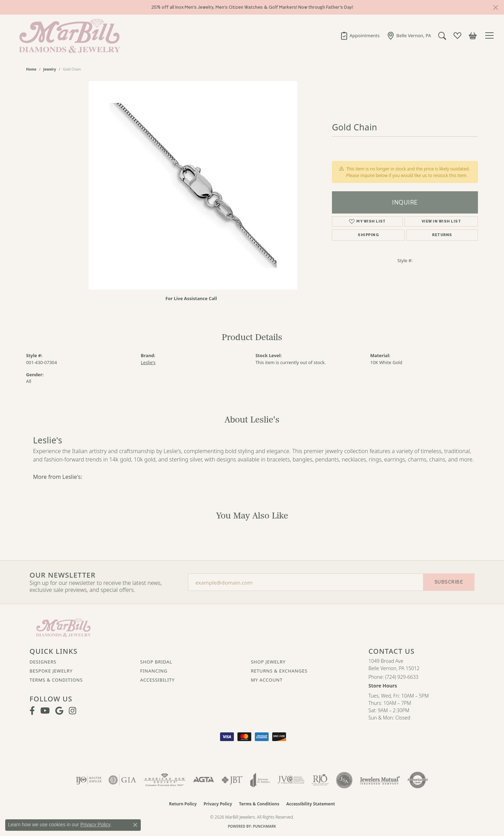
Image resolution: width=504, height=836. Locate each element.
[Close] (495, 7)
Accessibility (157, 680)
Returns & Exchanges (279, 671)
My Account (267, 680)
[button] (442, 35)
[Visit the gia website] (122, 780)
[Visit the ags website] (165, 780)
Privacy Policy (218, 804)
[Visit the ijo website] (89, 780)
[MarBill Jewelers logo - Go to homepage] (68, 35)
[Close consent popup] (135, 825)
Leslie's (148, 362)
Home (31, 69)
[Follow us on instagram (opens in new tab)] (72, 711)
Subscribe (449, 582)
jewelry (50, 69)
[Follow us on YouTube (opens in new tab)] (45, 711)
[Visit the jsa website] (344, 780)
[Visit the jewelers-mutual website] (380, 780)
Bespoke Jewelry (51, 671)
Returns (442, 235)
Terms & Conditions (56, 680)
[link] (360, 35)
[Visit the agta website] (204, 780)
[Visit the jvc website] (291, 780)
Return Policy (183, 804)
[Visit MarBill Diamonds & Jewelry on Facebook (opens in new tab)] (32, 711)
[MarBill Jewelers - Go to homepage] (63, 627)
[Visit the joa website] (260, 780)
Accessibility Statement (310, 804)
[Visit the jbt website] (232, 780)
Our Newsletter (63, 575)
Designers (43, 662)
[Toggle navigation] (490, 35)
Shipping (368, 235)
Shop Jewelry (268, 662)
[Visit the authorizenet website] (418, 780)
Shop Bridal (156, 662)
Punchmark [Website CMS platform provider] (265, 826)
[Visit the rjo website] (320, 780)
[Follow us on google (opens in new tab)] (59, 711)
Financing (154, 671)
